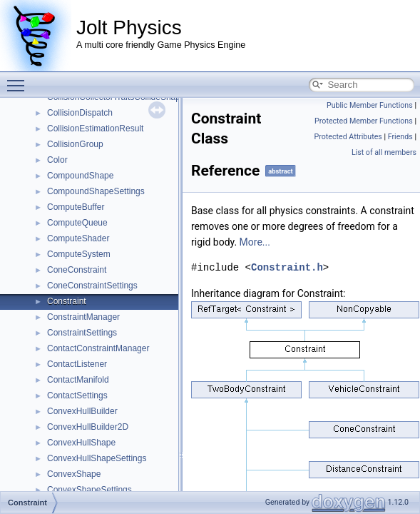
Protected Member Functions (364, 121)
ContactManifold (78, 380)
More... (255, 242)
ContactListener (77, 364)
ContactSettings (77, 395)
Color (57, 160)
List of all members (384, 152)
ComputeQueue (77, 223)
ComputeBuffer (76, 207)
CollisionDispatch (80, 113)
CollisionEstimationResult (95, 128)
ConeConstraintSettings (92, 286)
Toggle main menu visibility (19, 79)
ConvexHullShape (81, 443)
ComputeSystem (79, 254)
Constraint (67, 301)
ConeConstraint (77, 270)
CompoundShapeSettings (96, 191)
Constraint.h (287, 267)
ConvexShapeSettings (89, 490)
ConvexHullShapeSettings (97, 458)
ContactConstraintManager (98, 348)
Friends (400, 137)
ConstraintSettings (82, 333)
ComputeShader (78, 238)
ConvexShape (74, 474)
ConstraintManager (83, 317)
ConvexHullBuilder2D (88, 427)
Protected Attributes (348, 137)
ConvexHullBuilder (82, 411)
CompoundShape (80, 176)
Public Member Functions (370, 105)
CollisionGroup (75, 144)
